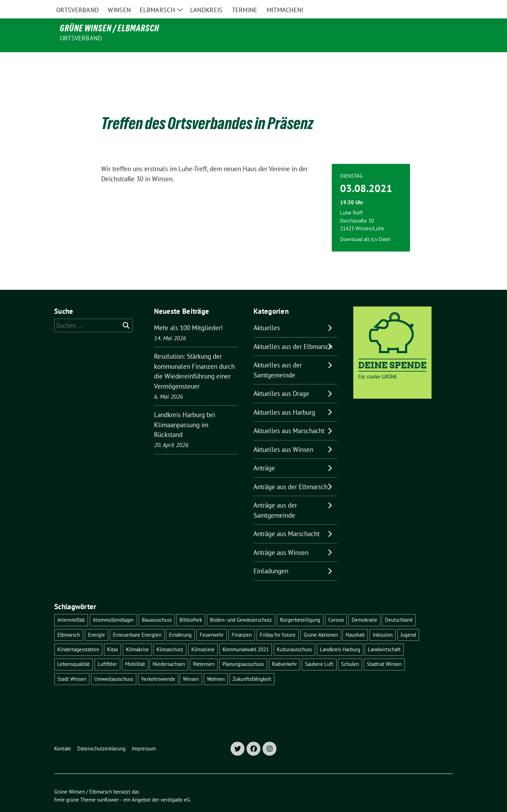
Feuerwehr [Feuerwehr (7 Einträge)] (212, 620)
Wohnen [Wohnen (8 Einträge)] (216, 664)
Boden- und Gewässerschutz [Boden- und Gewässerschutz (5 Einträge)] (241, 605)
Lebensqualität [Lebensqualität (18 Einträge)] (74, 649)
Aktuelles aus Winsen (283, 435)
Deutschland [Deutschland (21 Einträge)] (399, 605)
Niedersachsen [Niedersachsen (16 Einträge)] (169, 649)
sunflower (108, 785)
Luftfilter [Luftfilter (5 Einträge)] (107, 649)
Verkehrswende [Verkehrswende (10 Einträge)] (158, 664)
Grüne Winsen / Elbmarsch (110, 28)
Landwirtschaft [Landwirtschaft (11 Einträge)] (384, 635)
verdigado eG (175, 785)
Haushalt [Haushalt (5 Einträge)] (355, 620)
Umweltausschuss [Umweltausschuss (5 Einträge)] (114, 664)
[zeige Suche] (440, 7)
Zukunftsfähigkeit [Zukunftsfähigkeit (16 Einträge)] (252, 664)
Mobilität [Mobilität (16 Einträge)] (135, 649)
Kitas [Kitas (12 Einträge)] (112, 635)
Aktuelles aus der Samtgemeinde (278, 355)
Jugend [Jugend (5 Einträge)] (408, 620)
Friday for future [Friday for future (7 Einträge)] (278, 620)
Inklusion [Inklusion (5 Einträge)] (383, 620)
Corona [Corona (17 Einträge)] (336, 605)
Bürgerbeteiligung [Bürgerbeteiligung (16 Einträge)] (300, 605)
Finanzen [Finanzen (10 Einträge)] (242, 620)
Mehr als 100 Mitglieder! (188, 313)
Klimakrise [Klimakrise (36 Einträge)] (137, 635)
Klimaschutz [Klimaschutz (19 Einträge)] (170, 635)
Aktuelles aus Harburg (284, 398)
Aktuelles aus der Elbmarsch (293, 332)
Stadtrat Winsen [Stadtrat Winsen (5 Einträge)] (384, 649)
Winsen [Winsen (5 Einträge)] (191, 664)
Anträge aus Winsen (281, 538)
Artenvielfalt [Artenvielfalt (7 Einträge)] (71, 605)
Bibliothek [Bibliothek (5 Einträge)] (191, 605)
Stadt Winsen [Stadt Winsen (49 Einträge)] (72, 664)
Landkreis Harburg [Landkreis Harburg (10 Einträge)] (340, 635)
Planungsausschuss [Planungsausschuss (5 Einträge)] (243, 649)
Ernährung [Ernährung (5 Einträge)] (180, 620)
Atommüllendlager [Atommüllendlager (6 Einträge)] (113, 605)
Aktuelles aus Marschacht (289, 416)
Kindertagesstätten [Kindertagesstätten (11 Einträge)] (78, 635)
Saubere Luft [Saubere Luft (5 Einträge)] (319, 649)
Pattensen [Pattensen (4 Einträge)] (204, 649)
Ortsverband (81, 38)
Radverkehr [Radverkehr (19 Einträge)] (284, 649)
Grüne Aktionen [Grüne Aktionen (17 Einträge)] (321, 620)
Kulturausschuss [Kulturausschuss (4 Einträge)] (294, 635)
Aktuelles (267, 313)
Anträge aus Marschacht (287, 519)
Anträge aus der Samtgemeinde (275, 496)
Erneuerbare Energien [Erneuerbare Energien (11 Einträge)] (137, 620)
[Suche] (430, 7)
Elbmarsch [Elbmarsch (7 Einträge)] (69, 620)
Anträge (264, 453)
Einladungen (271, 556)
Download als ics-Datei (365, 225)
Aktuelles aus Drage (281, 379)
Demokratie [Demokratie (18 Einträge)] (364, 605)
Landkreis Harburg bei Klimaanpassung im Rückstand (185, 410)
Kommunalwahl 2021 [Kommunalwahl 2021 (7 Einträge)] (246, 635)
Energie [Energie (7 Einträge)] (96, 620)
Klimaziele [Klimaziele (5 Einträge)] (203, 635)
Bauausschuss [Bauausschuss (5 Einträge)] (157, 605)
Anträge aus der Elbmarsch (291, 472)
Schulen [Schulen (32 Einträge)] (350, 649)
